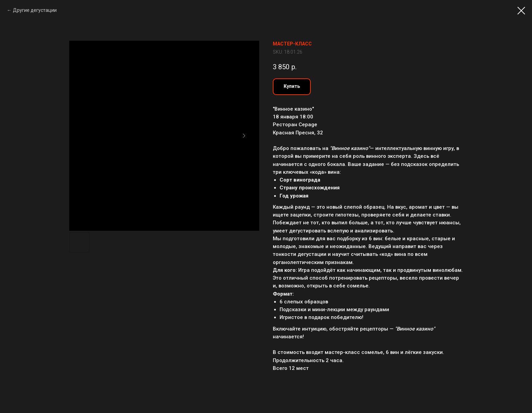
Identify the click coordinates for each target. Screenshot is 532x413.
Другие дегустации (35, 10)
